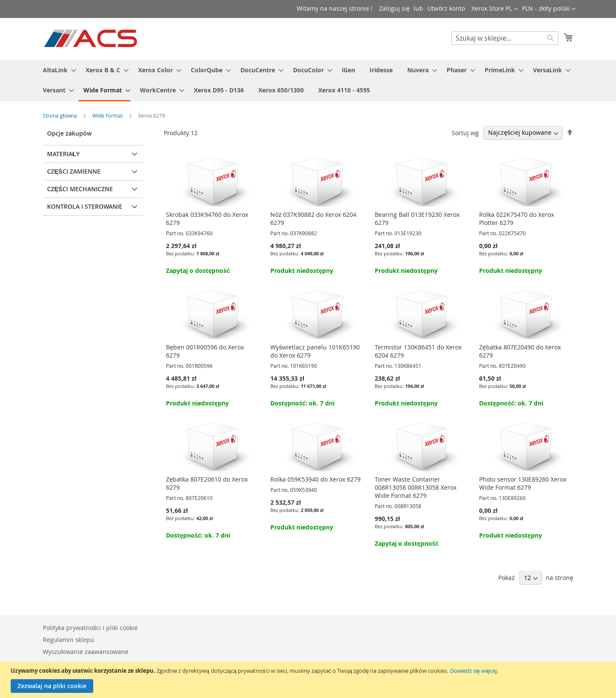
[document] (309, 680)
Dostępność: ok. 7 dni (302, 403)
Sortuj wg (465, 132)
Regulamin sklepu (68, 640)
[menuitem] (57, 70)
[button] (549, 9)
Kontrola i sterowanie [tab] (85, 206)
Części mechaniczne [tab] (80, 189)
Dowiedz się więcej (473, 671)
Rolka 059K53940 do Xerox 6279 (315, 479)
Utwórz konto (446, 8)
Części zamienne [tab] (74, 171)
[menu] (308, 81)
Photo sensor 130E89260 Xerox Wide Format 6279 (523, 483)
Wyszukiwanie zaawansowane (86, 652)
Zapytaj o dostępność (198, 271)
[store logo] (91, 38)
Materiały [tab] (63, 154)
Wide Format (108, 115)
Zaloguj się (394, 8)
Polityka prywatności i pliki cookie (90, 628)
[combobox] (505, 38)
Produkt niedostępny (302, 271)
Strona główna (61, 115)
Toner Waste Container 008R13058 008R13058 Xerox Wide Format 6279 (416, 487)
